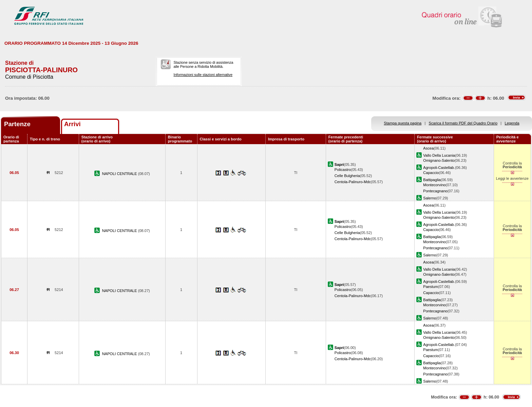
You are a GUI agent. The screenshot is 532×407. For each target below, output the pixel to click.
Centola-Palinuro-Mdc (353, 182)
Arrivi (72, 124)
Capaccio (431, 173)
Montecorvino (434, 185)
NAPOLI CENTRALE (120, 174)
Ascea (428, 148)
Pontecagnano (435, 191)
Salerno (430, 198)
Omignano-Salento (439, 160)
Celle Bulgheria (347, 176)
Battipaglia (432, 180)
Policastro (343, 170)
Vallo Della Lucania (439, 155)
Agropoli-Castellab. (439, 168)
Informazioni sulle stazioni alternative (203, 75)
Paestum (431, 287)
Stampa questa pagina (403, 123)
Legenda (512, 123)
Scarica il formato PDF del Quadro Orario (463, 123)
